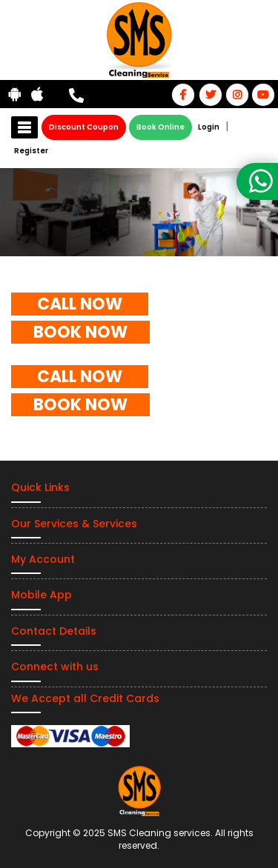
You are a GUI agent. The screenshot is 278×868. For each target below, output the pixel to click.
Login (209, 127)
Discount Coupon (84, 127)
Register (31, 151)
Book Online (160, 127)
